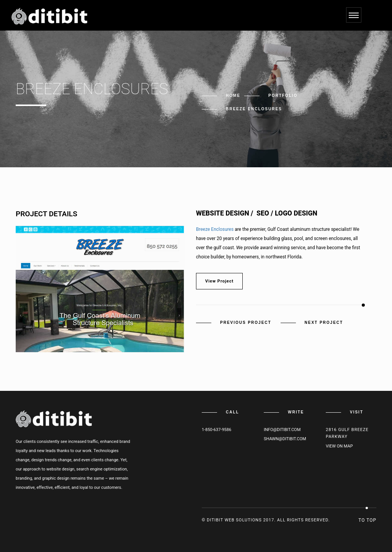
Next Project (324, 323)
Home (233, 96)
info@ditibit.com (282, 430)
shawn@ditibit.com (285, 439)
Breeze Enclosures (215, 229)
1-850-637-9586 (216, 430)
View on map (339, 446)
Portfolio (283, 96)
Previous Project (246, 323)
